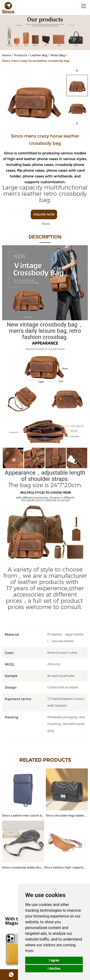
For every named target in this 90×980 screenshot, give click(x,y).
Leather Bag (39, 55)
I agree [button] (54, 960)
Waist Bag (58, 55)
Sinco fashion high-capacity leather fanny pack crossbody (65, 867)
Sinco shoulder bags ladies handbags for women (67, 815)
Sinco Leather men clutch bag (23, 815)
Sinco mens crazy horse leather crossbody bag (36, 61)
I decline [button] (54, 968)
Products (21, 55)
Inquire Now (44, 214)
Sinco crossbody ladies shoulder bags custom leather (23, 867)
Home (6, 55)
